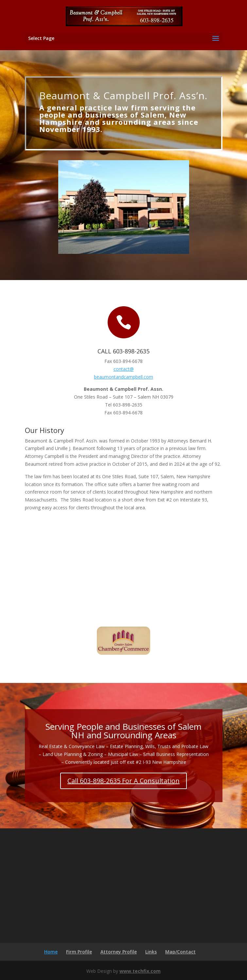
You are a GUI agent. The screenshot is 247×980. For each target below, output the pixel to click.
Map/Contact (180, 952)
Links (151, 952)
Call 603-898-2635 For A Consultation (123, 781)
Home (51, 952)
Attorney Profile (119, 952)
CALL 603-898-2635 (123, 351)
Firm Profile (79, 952)
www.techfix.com (140, 971)
